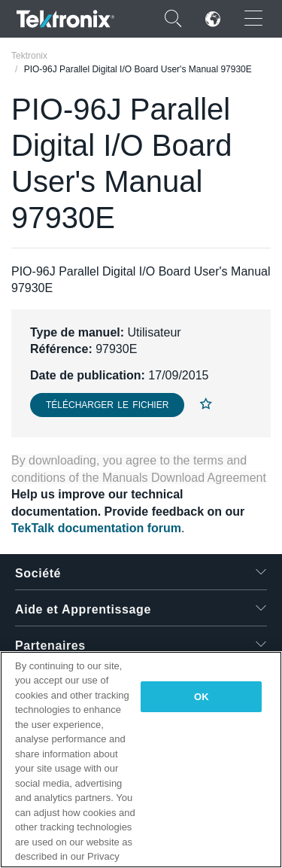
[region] (141, 760)
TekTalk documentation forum (96, 528)
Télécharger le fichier (107, 405)
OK (202, 697)
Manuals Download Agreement (184, 478)
